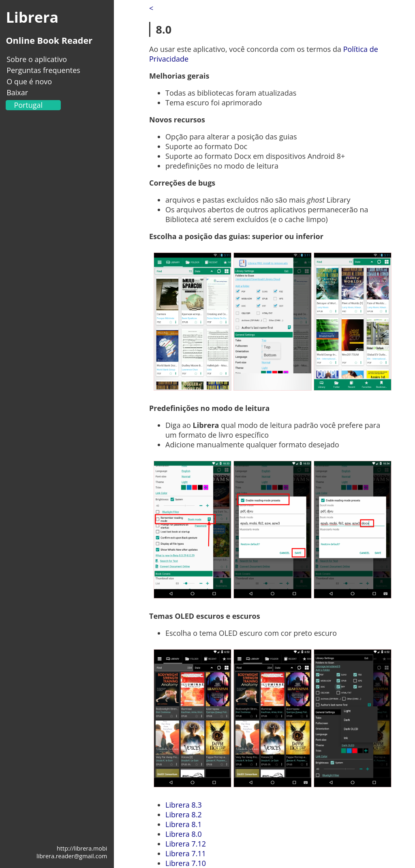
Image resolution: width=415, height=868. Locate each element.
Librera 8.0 (184, 834)
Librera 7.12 (186, 844)
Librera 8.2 (184, 815)
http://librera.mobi (82, 848)
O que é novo (29, 81)
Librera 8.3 (184, 805)
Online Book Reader (49, 40)
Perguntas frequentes (43, 70)
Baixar (17, 92)
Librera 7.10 (186, 863)
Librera (32, 17)
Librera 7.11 (186, 853)
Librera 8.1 (184, 824)
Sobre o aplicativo (37, 59)
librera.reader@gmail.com (72, 856)
